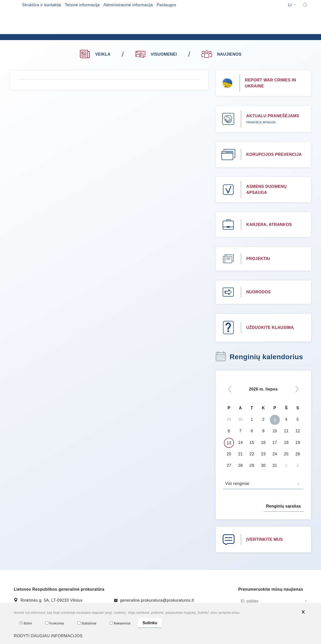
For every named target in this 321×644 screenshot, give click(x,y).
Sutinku (150, 623)
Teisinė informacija (82, 5)
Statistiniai (87, 623)
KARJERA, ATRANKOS (269, 225)
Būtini (26, 623)
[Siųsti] (306, 601)
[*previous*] (230, 389)
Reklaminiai (120, 623)
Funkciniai (55, 623)
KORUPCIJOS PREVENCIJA (274, 154)
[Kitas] (297, 389)
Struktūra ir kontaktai (42, 5)
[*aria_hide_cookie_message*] (303, 612)
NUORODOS (258, 292)
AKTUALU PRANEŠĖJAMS (273, 116)
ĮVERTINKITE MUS (265, 539)
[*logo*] (95, 33)
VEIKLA (95, 54)
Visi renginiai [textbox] (237, 484)
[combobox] (263, 484)
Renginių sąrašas (284, 506)
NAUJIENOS (221, 54)
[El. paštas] (270, 601)
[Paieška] (305, 5)
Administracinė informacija (128, 5)
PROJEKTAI (258, 259)
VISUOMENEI (156, 54)
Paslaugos (166, 5)
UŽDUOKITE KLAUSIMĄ (270, 328)
